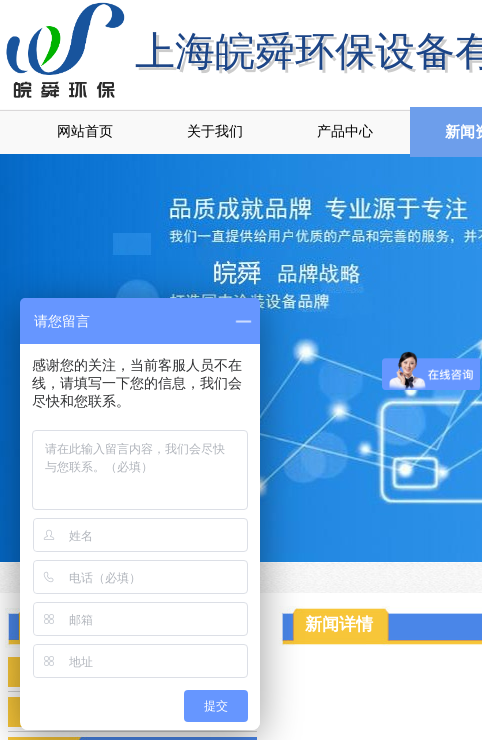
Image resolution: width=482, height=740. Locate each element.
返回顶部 (443, 620)
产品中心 (345, 131)
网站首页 (85, 131)
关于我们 (215, 131)
